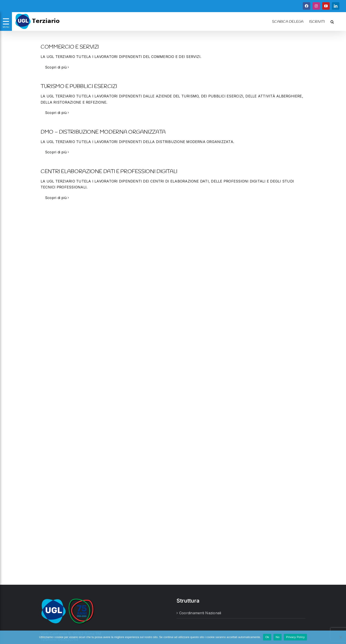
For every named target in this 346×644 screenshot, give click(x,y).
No (277, 637)
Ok (267, 637)
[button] (332, 21)
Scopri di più (56, 67)
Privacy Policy (295, 637)
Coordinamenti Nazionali (200, 613)
